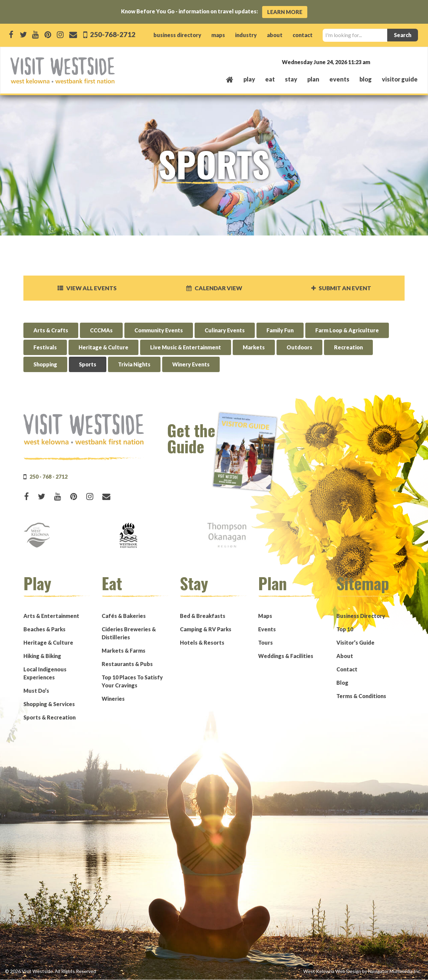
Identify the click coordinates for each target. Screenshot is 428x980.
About (345, 656)
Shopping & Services (49, 704)
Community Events (159, 331)
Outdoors (299, 348)
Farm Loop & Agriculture (347, 331)
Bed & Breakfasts (203, 616)
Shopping (45, 365)
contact (303, 35)
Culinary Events (225, 331)
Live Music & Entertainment (186, 348)
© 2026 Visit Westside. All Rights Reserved (50, 971)
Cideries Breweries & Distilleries (129, 633)
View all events (87, 288)
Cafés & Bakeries (124, 616)
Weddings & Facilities (286, 656)
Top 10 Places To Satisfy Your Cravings (132, 682)
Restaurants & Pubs (127, 664)
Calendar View (214, 288)
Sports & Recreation (49, 718)
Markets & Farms (124, 651)
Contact (347, 670)
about (275, 35)
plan (313, 79)
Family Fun (280, 331)
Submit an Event (341, 288)
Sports (88, 365)
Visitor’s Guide (355, 643)
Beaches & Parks (44, 629)
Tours (265, 643)
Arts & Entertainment (51, 616)
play (249, 79)
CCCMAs (101, 331)
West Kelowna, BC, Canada (377, 62)
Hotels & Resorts (202, 643)
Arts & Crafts (51, 331)
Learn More (285, 12)
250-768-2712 (112, 34)
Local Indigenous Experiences (45, 674)
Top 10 (345, 629)
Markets (254, 348)
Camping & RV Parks (206, 629)
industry (246, 35)
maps (218, 35)
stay (291, 79)
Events (267, 629)
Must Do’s (36, 691)
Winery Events (191, 365)
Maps (265, 616)
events (339, 79)
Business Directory (361, 616)
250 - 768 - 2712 (48, 477)
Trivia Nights (134, 365)
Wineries (113, 699)
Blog (366, 79)
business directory (177, 35)
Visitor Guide (400, 79)
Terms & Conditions (361, 696)
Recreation (348, 348)
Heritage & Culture (103, 348)
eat (270, 79)
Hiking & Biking (42, 656)
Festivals (45, 348)
